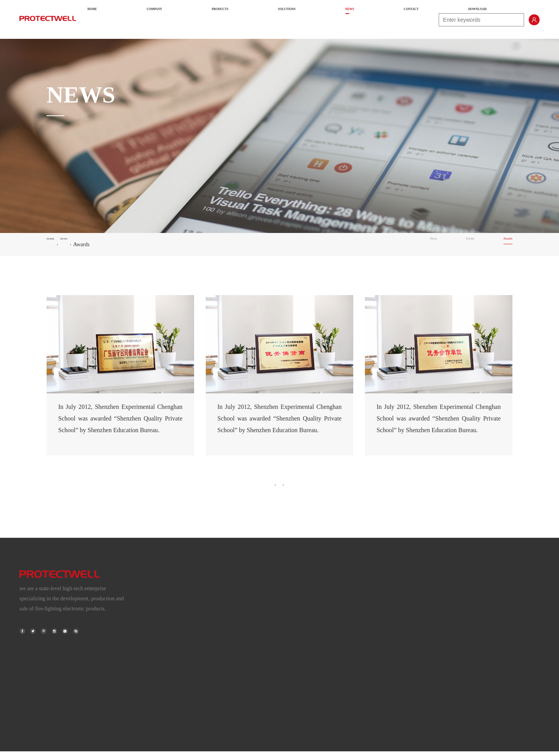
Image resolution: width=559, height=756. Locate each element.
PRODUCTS (249, 20)
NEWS (332, 20)
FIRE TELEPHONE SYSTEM (294, 633)
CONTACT (367, 20)
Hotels (426, 665)
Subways (428, 618)
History (179, 618)
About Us (181, 602)
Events (456, 244)
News (411, 244)
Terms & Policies (190, 633)
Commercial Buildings (443, 649)
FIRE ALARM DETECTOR (292, 649)
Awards (503, 244)
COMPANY (205, 20)
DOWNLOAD (412, 20)
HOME (169, 20)
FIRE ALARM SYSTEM (288, 602)
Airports (428, 602)
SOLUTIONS (294, 20)
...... (423, 680)
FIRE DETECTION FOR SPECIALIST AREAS (313, 618)
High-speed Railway (441, 633)
